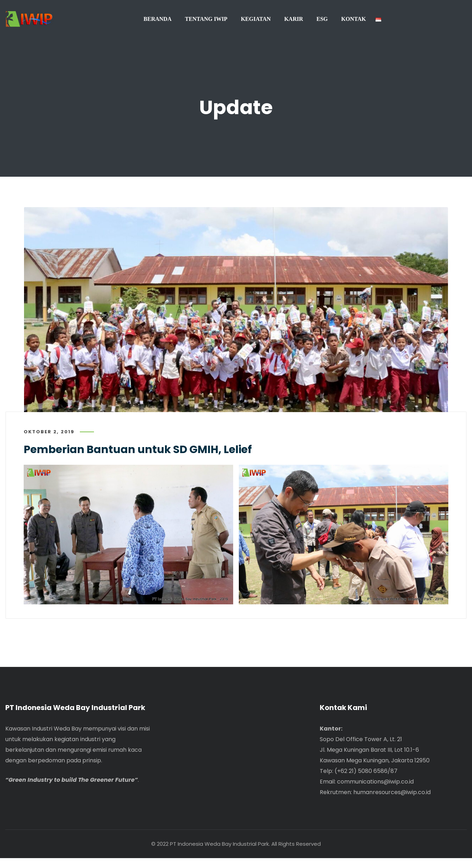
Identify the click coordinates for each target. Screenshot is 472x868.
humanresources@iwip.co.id (392, 802)
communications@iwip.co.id (375, 791)
